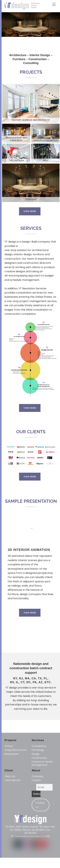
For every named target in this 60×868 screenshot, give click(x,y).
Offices (9, 746)
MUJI (45, 161)
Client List (10, 776)
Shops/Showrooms (16, 750)
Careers (36, 780)
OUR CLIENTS (31, 432)
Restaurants (12, 754)
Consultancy (39, 746)
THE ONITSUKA (16, 161)
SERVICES (31, 228)
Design (36, 754)
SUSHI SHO (31, 199)
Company (38, 776)
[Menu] (54, 4)
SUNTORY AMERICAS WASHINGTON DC (31, 120)
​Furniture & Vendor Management (42, 763)
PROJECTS (31, 72)
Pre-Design (38, 750)
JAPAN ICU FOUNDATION (45, 141)
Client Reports (13, 780)
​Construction (39, 758)
